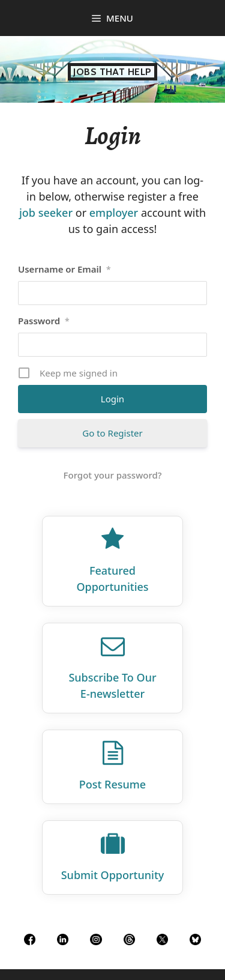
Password (44, 321)
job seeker (46, 213)
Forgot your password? (113, 475)
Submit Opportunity (113, 875)
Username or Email (64, 269)
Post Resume (112, 784)
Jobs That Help (112, 72)
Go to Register (112, 433)
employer (114, 213)
